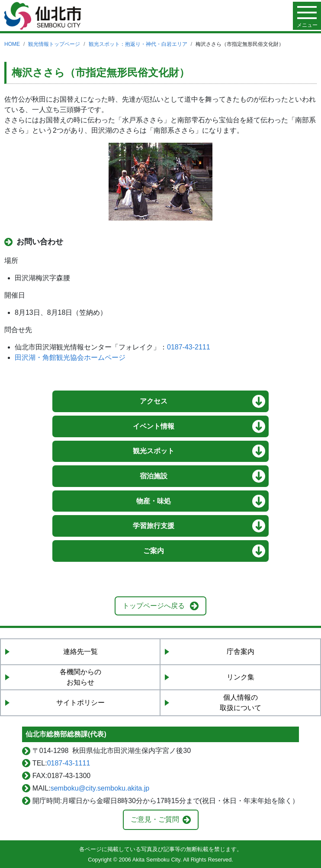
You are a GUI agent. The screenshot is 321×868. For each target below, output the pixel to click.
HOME (12, 44)
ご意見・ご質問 (155, 819)
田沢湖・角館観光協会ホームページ (70, 357)
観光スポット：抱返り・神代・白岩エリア (138, 44)
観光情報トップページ (54, 44)
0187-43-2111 (189, 347)
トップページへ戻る (154, 606)
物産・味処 (154, 501)
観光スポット (154, 451)
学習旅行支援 (154, 526)
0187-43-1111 (69, 763)
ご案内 (154, 551)
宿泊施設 (154, 476)
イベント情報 (154, 426)
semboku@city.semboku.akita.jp (100, 788)
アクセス (154, 401)
